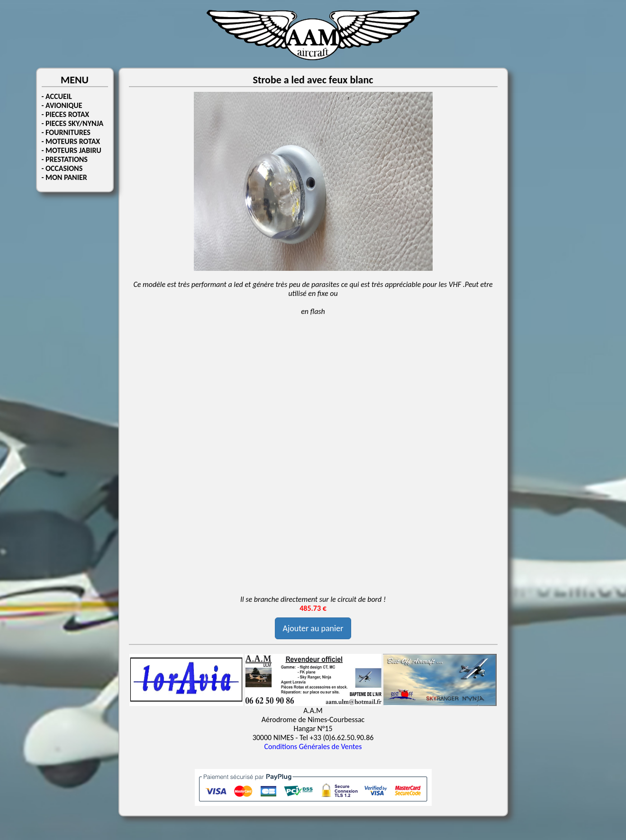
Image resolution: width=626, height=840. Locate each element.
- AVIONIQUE (62, 105)
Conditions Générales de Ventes (313, 746)
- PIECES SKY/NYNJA (73, 123)
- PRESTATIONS (65, 159)
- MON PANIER (64, 177)
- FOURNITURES (66, 132)
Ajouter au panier (313, 628)
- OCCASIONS (62, 168)
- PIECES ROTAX (66, 114)
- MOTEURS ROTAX (71, 141)
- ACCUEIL (57, 96)
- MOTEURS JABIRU (72, 150)
